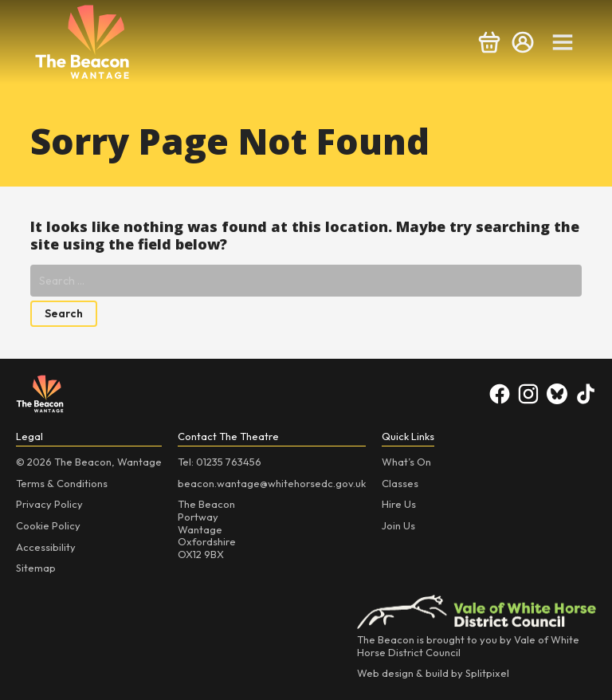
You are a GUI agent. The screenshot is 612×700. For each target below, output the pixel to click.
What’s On (406, 462)
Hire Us (399, 504)
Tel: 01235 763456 (220, 462)
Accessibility (46, 547)
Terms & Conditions (62, 483)
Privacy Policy (49, 504)
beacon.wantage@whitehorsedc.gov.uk (272, 483)
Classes (400, 483)
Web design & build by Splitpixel (433, 673)
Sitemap (36, 568)
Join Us (398, 525)
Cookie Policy (48, 525)
